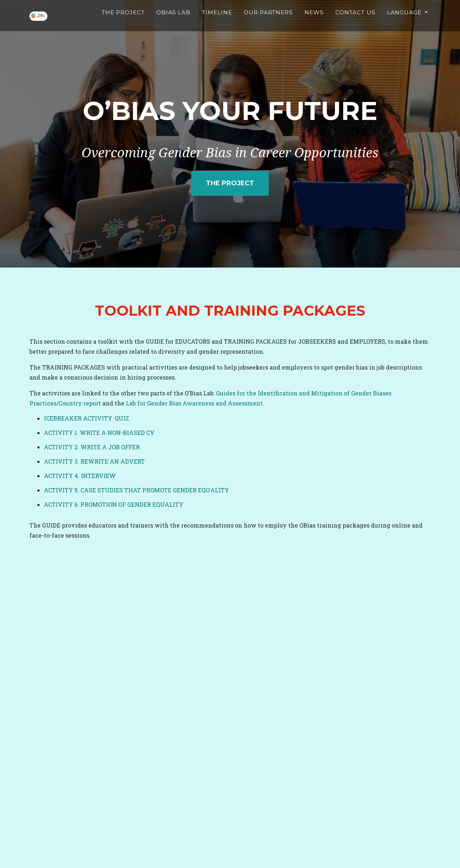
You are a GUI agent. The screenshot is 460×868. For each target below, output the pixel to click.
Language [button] (405, 23)
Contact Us (357, 27)
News (317, 23)
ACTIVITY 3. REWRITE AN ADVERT (94, 461)
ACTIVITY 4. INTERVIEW (80, 476)
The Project (135, 27)
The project (230, 183)
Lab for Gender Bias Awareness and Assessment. (195, 403)
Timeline (224, 23)
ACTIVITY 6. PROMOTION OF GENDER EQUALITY (114, 504)
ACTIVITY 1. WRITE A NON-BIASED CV (99, 433)
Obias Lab (182, 27)
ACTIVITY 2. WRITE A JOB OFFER (92, 447)
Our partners (274, 27)
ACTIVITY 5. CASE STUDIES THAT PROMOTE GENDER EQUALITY (136, 490)
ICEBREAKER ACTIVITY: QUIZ (86, 418)
